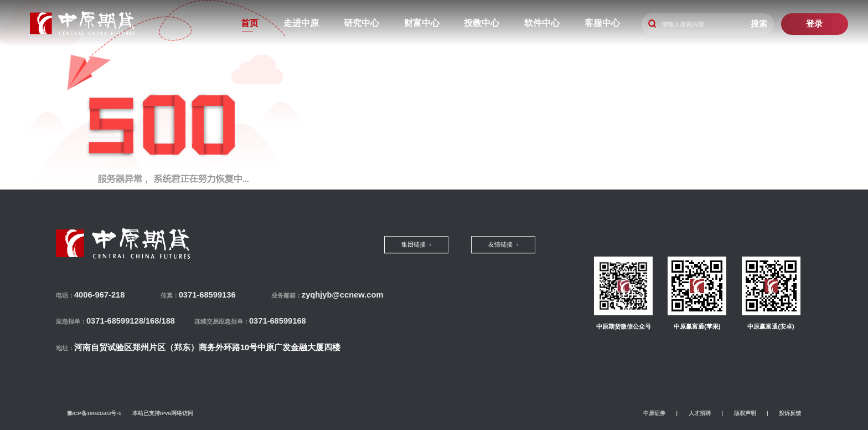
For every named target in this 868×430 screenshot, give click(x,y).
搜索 (759, 24)
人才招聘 (700, 413)
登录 (814, 24)
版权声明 (745, 413)
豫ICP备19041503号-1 (94, 413)
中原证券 (654, 413)
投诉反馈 (790, 413)
